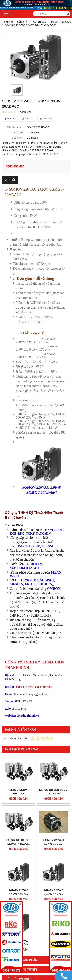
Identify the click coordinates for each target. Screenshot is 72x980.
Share (10, 119)
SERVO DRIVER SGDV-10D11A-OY (53, 792)
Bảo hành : (18, 138)
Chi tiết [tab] (10, 180)
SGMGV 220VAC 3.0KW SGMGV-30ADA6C (18, 894)
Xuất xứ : (19, 133)
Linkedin (47, 119)
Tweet (28, 119)
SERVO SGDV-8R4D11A (18, 792)
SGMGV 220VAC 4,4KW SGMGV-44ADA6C (54, 894)
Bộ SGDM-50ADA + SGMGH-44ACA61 (19, 842)
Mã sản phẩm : (16, 127)
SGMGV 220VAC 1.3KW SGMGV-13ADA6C (54, 844)
